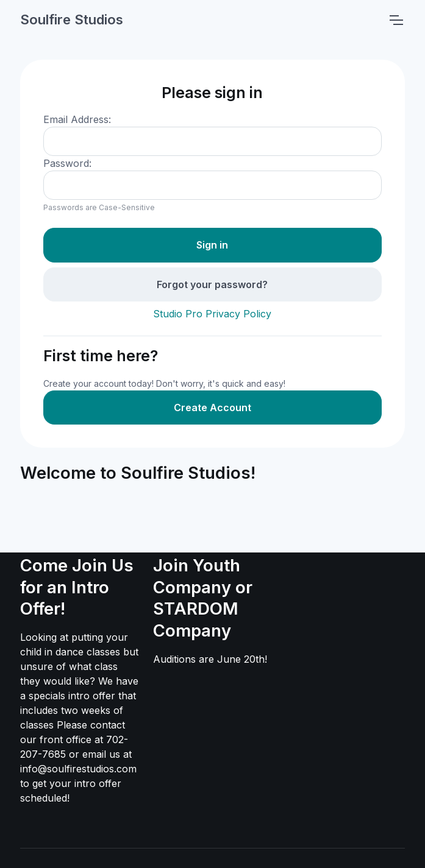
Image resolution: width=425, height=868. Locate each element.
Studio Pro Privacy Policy (212, 314)
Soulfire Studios (72, 19)
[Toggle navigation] (396, 20)
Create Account (212, 408)
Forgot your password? (212, 284)
